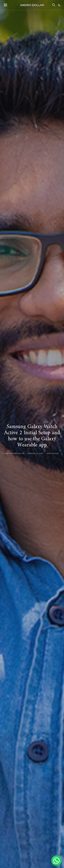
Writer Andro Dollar (15, 453)
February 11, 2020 (35, 453)
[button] (59, 5)
